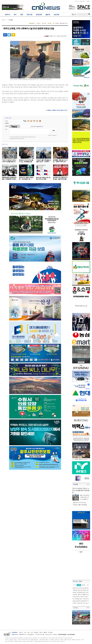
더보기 (88, 484)
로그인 (77, 1)
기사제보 (88, 1)
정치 (25, 632)
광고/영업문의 (30, 634)
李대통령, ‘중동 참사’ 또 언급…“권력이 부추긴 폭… (60, 161)
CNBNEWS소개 (23, 634)
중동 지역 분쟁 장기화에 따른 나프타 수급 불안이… (85, 497)
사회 (32, 632)
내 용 (6, 129)
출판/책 (45, 632)
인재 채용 (50, 632)
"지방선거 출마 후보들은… (81, 505)
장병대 (51, 36)
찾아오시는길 (48, 634)
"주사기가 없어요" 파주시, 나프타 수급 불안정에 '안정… (9, 162)
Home (3, 20)
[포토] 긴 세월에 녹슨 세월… (81, 623)
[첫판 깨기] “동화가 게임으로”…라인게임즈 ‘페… (26, 178)
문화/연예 (36, 632)
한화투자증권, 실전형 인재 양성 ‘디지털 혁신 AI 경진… (9, 178)
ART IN (41, 632)
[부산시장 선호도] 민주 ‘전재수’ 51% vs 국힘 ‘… (43, 178)
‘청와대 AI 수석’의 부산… (80, 503)
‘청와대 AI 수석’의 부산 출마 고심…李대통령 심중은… (26, 162)
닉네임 (6, 121)
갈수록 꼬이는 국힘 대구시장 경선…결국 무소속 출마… (60, 179)
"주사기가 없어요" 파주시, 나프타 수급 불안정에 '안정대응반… (81, 490)
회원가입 (82, 1)
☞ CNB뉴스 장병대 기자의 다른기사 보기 (57, 110)
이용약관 (55, 634)
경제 (28, 632)
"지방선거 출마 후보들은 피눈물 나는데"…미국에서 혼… (43, 162)
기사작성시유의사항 (40, 634)
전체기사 (21, 632)
